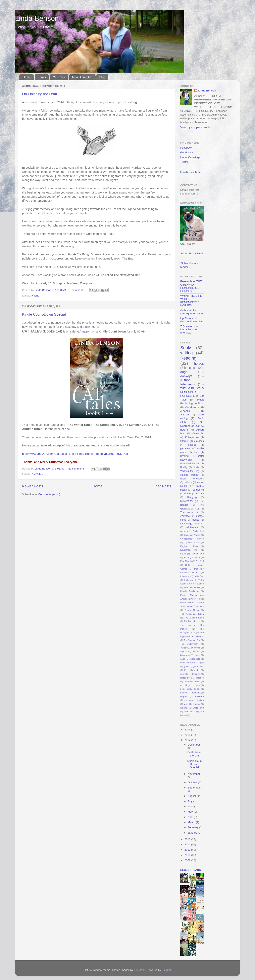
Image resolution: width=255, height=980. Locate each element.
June (191, 806)
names (196, 520)
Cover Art (198, 434)
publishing (198, 490)
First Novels (186, 561)
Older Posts (161, 486)
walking (184, 708)
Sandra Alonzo (192, 610)
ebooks (192, 445)
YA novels (196, 648)
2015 (188, 735)
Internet (184, 441)
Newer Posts (33, 486)
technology (186, 524)
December (194, 745)
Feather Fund (197, 554)
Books (42, 77)
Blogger (166, 970)
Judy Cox (199, 576)
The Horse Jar (189, 512)
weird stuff (198, 708)
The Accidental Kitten (192, 614)
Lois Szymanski (192, 587)
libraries (200, 678)
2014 (188, 740)
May (191, 812)
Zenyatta (185, 516)
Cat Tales (59, 77)
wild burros (190, 712)
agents (183, 651)
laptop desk (186, 678)
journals (184, 674)
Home (27, 77)
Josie (196, 467)
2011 (188, 850)
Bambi (188, 494)
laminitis (196, 674)
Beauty (200, 494)
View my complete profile (195, 127)
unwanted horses (190, 464)
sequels (184, 696)
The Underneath (189, 644)
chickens (199, 441)
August (192, 796)
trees (201, 524)
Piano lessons (187, 603)
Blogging (192, 497)
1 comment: (77, 290)
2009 (188, 860)
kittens (188, 482)
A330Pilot (139, 970)
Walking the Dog (190, 471)
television (199, 696)
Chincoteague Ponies (192, 539)
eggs (201, 663)
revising (184, 456)
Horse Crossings (190, 157)
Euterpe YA (192, 437)
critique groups (189, 475)
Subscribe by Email (192, 253)
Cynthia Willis (192, 542)
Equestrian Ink (189, 550)
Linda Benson (37, 18)
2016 (188, 730)
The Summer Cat (192, 640)
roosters (196, 693)
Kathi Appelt (190, 580)
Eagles (184, 546)
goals (186, 666)
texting (201, 700)
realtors (184, 693)
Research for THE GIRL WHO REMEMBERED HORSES (191, 286)
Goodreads (187, 152)
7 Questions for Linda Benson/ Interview (189, 329)
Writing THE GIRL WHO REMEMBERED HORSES (191, 301)
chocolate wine (188, 663)
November (194, 774)
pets (198, 685)
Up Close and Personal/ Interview (192, 320)
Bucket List (198, 531)
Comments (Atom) (49, 494)
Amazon (85, 332)
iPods (187, 670)
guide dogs (198, 666)
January (193, 833)
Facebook (186, 148)
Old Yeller (196, 599)
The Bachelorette (192, 621)
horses (199, 364)
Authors (184, 531)
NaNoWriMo (187, 501)
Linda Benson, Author (191, 172)
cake (183, 659)
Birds (201, 403)
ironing (197, 670)
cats (192, 368)
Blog (102, 77)
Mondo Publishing (190, 591)
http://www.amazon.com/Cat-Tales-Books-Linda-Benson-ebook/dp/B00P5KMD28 (75, 454)
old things (185, 685)
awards (196, 651)
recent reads (191, 870)
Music (183, 595)
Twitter (184, 162)
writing (35, 296)
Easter (196, 546)
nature (184, 430)
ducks (183, 479)
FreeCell (200, 561)
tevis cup (188, 700)
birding (197, 655)
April (191, 817)
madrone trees (192, 682)
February (193, 827)
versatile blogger (192, 704)
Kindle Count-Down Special (44, 314)
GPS (187, 565)
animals (185, 415)
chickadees (195, 659)
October (193, 782)
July (190, 801)
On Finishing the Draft (40, 94)
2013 (188, 839)
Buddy (184, 467)
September (194, 788)
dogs (184, 372)
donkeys (186, 376)
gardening (186, 448)
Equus (183, 554)
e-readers (199, 479)
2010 (188, 855)
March (192, 822)
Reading (188, 358)
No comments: (77, 469)
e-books (185, 411)
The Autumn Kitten (194, 618)
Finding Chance (192, 557)
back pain (185, 655)
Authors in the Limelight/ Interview (192, 312)
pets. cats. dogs (190, 689)
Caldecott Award (192, 535)
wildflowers (192, 527)
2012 (188, 844)
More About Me (82, 77)
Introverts (185, 576)
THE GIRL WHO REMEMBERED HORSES (192, 392)
